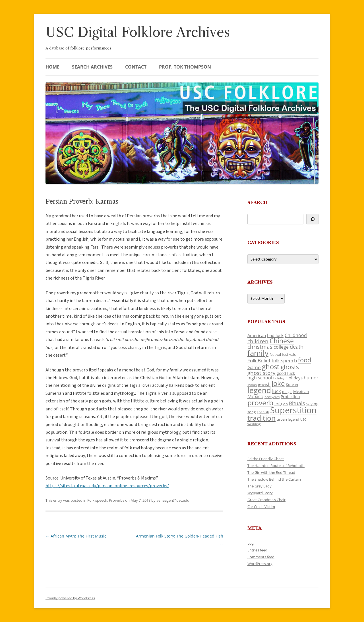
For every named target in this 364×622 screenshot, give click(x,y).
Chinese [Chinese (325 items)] (282, 341)
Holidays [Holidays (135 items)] (294, 378)
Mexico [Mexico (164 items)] (255, 396)
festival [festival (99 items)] (275, 354)
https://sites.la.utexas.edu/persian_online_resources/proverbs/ (107, 486)
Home (52, 67)
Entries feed (257, 550)
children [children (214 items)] (258, 341)
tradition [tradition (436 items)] (261, 418)
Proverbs (117, 500)
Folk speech (97, 500)
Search (258, 202)
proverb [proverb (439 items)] (260, 402)
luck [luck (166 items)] (277, 391)
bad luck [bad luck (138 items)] (275, 335)
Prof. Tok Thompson (185, 67)
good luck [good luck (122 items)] (286, 373)
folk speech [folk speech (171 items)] (284, 360)
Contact (136, 67)
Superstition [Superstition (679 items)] (293, 410)
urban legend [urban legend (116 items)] (288, 419)
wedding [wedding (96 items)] (254, 424)
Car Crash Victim (261, 507)
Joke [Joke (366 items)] (278, 383)
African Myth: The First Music (76, 536)
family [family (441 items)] (258, 353)
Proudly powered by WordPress (70, 598)
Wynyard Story (260, 493)
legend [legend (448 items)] (259, 390)
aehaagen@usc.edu (173, 500)
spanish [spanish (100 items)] (263, 412)
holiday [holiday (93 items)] (279, 378)
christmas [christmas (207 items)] (260, 347)
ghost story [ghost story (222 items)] (261, 373)
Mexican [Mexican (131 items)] (301, 391)
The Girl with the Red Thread (271, 472)
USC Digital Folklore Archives (138, 32)
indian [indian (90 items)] (252, 385)
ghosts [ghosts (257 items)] (290, 367)
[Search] (312, 219)
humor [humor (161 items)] (311, 378)
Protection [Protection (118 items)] (290, 397)
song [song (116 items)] (252, 412)
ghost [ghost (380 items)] (271, 366)
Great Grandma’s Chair (266, 500)
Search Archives (92, 67)
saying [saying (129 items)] (312, 404)
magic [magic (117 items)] (287, 392)
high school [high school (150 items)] (260, 378)
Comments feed (261, 557)
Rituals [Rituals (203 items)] (297, 403)
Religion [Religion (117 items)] (281, 404)
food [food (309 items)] (305, 360)
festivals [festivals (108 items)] (289, 354)
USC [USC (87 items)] (303, 420)
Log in (253, 543)
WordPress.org (260, 564)
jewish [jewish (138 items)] (264, 384)
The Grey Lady (259, 486)
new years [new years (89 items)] (272, 397)
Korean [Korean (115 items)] (292, 385)
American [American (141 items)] (257, 335)
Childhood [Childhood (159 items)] (296, 335)
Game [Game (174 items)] (254, 367)
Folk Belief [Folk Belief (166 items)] (259, 360)
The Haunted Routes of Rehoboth (276, 466)
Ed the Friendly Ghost (266, 459)
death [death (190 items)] (297, 347)
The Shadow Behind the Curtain (274, 479)
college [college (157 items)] (281, 347)
